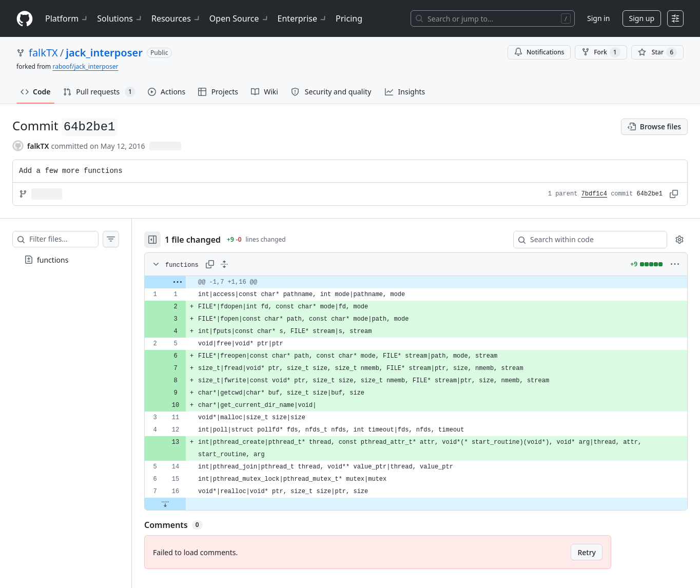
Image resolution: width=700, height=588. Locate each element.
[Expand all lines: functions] (245, 264)
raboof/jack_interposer (85, 66)
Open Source (239, 18)
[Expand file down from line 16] (186, 504)
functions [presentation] (53, 260)
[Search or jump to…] (493, 18)
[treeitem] (76, 260)
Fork (601, 52)
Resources (176, 18)
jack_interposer (104, 53)
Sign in (598, 18)
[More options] (675, 264)
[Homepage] (25, 19)
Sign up (642, 18)
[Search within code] (585, 240)
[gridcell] (426, 282)
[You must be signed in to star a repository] (657, 52)
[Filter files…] (74, 239)
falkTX (43, 53)
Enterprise (303, 18)
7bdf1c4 (594, 194)
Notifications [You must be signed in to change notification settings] (539, 52)
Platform (67, 18)
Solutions (120, 18)
